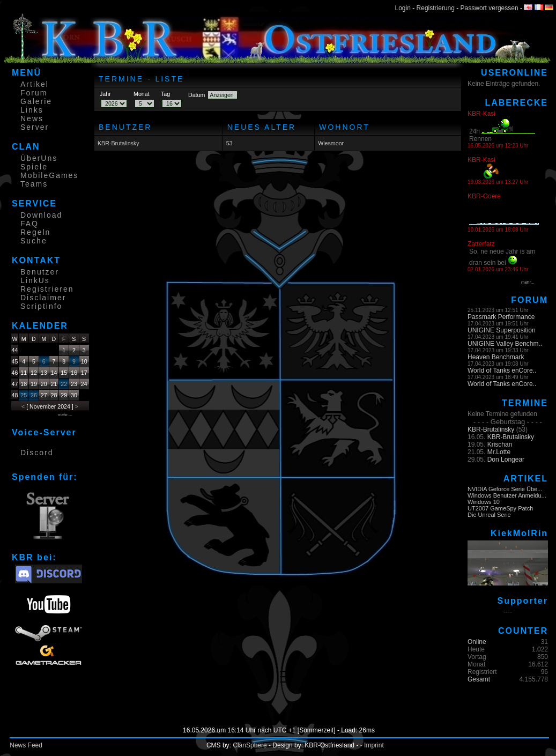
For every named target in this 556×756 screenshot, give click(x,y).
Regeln (35, 232)
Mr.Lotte (499, 452)
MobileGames (49, 175)
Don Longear (506, 459)
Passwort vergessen (490, 8)
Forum (34, 93)
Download (41, 215)
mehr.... (65, 415)
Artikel (35, 84)
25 (24, 395)
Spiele (34, 167)
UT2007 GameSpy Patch (500, 508)
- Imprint (372, 745)
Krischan (500, 444)
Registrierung (436, 8)
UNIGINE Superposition (502, 330)
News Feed (26, 745)
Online (477, 642)
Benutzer (40, 272)
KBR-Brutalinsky (118, 143)
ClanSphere (250, 745)
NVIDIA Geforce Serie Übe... (505, 489)
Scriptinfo (41, 306)
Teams (34, 184)
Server (35, 127)
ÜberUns (39, 158)
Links (32, 110)
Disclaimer (43, 298)
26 (34, 395)
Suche (34, 241)
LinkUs (35, 280)
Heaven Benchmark (496, 357)
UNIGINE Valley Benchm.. (505, 344)
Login (403, 8)
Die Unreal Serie (489, 515)
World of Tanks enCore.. (502, 370)
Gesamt (479, 679)
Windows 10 (484, 502)
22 (64, 384)
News (32, 118)
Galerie (36, 101)
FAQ (29, 224)
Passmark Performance (501, 317)
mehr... (528, 282)
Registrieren (47, 289)
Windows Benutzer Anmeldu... (507, 495)
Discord (37, 453)
